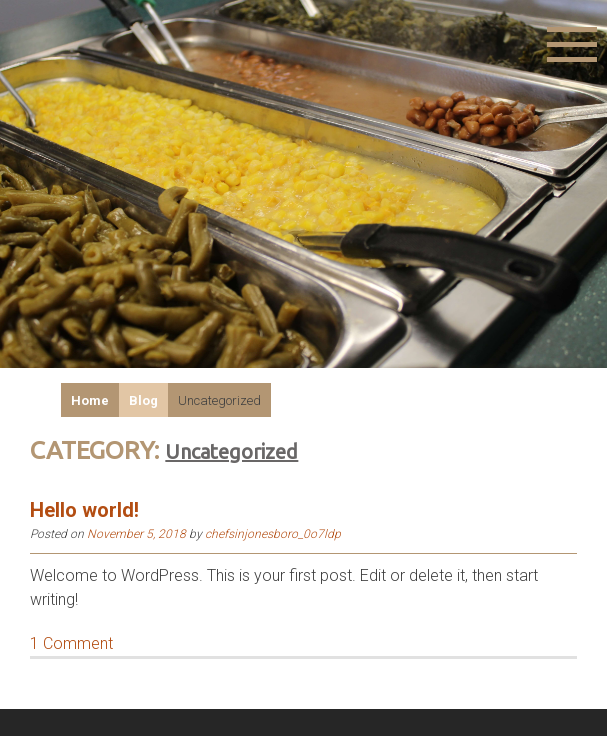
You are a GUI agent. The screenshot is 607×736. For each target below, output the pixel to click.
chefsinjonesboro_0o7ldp (273, 534)
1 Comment (71, 643)
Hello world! (84, 510)
